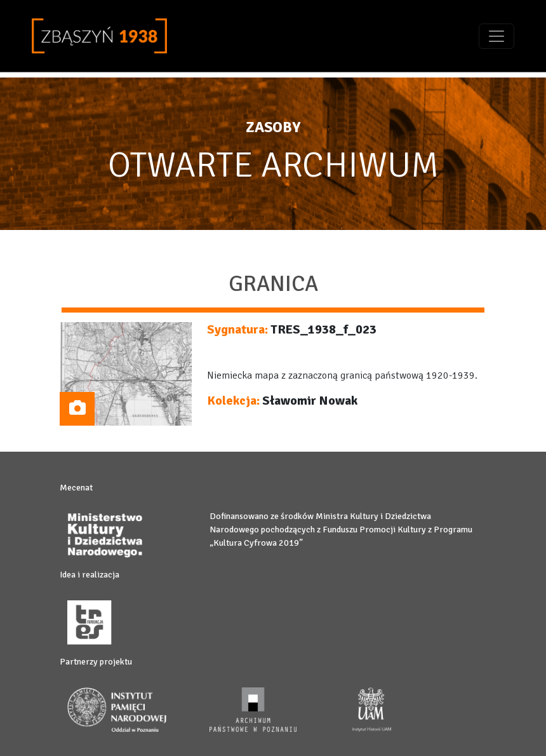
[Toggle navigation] (496, 36)
